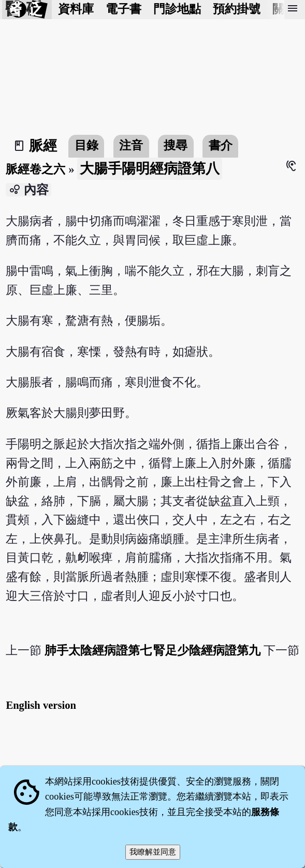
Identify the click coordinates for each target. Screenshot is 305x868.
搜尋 (176, 145)
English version (41, 705)
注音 (131, 145)
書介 (221, 145)
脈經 (43, 146)
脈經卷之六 (35, 169)
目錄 (86, 145)
